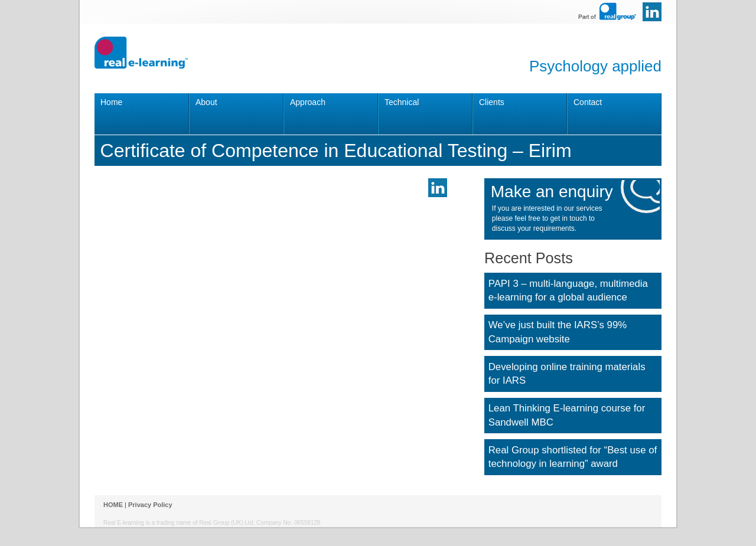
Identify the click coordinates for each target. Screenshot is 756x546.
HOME (113, 505)
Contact (588, 102)
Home (111, 102)
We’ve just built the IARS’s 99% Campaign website (558, 332)
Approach (308, 102)
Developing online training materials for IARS (567, 374)
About (206, 102)
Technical (402, 102)
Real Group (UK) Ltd (226, 523)
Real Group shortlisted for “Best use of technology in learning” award (573, 457)
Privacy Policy (150, 505)
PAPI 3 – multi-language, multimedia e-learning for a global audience (568, 291)
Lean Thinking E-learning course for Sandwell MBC (567, 415)
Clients (492, 102)
